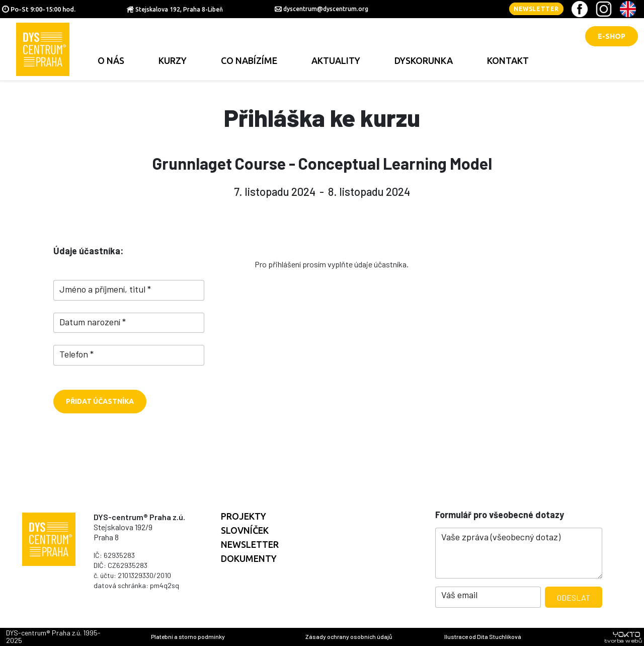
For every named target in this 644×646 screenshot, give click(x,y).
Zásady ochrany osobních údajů (349, 636)
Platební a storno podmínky (188, 636)
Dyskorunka (424, 60)
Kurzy (173, 60)
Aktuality (336, 60)
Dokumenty (249, 558)
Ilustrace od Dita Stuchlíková (483, 636)
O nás (111, 60)
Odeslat (574, 597)
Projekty (244, 516)
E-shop (612, 36)
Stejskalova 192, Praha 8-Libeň (179, 9)
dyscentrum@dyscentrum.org (326, 9)
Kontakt (508, 60)
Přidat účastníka (100, 401)
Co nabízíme (249, 60)
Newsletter (536, 9)
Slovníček (245, 530)
